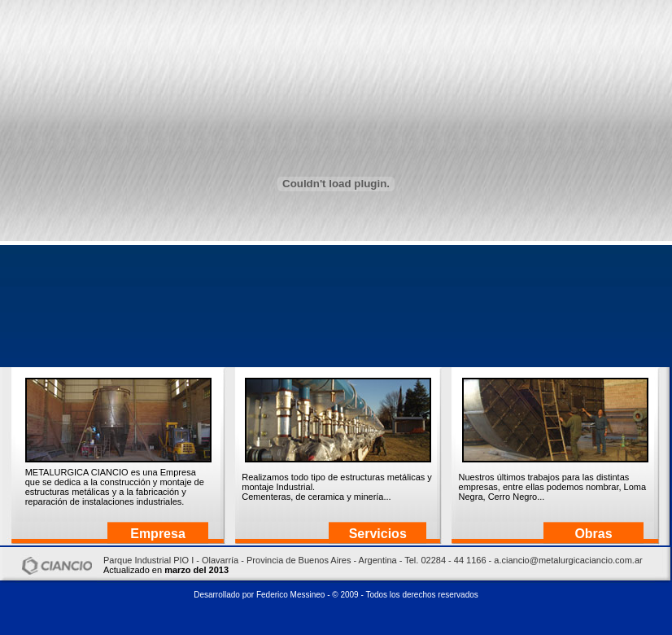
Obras (593, 534)
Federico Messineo (290, 595)
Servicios (378, 534)
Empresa (158, 534)
